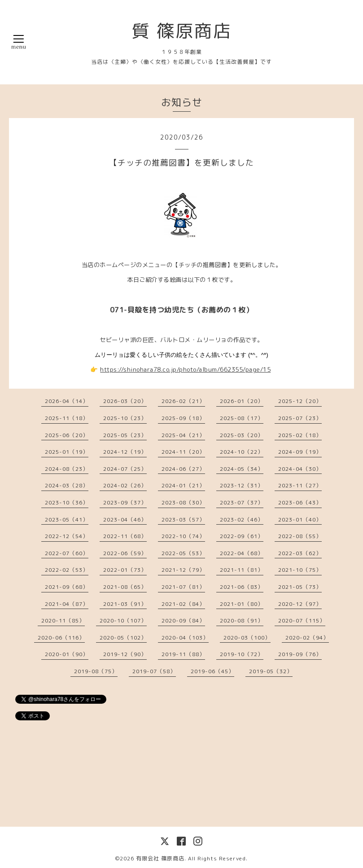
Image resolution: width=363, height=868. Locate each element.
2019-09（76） (300, 654)
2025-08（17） (242, 418)
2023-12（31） (242, 485)
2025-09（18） (183, 418)
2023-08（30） (183, 502)
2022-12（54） (67, 536)
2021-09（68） (67, 587)
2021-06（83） (242, 587)
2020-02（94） (307, 638)
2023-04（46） (125, 519)
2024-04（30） (300, 469)
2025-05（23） (125, 435)
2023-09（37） (125, 502)
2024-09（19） (300, 452)
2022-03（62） (300, 553)
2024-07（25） (125, 469)
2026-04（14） (67, 401)
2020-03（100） (247, 638)
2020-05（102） (123, 638)
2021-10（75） (300, 570)
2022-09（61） (242, 536)
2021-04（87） (67, 604)
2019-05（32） (271, 671)
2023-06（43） (300, 502)
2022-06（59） (125, 553)
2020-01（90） (67, 654)
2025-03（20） (242, 435)
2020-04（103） (185, 638)
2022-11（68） (125, 536)
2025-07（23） (300, 418)
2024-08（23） (67, 469)
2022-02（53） (67, 570)
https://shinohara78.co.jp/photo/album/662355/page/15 (185, 369)
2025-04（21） (183, 435)
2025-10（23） (125, 418)
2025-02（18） (300, 435)
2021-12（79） (183, 570)
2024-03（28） (67, 485)
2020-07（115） (302, 620)
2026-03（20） (125, 401)
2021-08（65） (125, 587)
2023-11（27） (300, 485)
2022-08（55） (300, 536)
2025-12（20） (300, 401)
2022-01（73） (125, 570)
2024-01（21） (183, 485)
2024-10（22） (242, 452)
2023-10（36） (67, 502)
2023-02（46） (242, 519)
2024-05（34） (242, 469)
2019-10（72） (242, 654)
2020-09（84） (183, 620)
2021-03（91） (125, 604)
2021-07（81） (183, 587)
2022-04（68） (242, 553)
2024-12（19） (125, 452)
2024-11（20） (183, 452)
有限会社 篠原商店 (160, 858)
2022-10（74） (183, 536)
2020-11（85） (63, 620)
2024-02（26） (125, 485)
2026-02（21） (183, 401)
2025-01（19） (67, 452)
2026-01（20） (242, 401)
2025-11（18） (67, 418)
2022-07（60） (67, 553)
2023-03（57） (183, 519)
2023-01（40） (300, 519)
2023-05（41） (67, 519)
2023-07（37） (242, 502)
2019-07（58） (154, 671)
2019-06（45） (212, 671)
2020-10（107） (123, 620)
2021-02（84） (183, 604)
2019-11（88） (183, 654)
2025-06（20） (67, 435)
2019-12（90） (125, 654)
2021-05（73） (300, 587)
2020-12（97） (300, 604)
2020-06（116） (61, 638)
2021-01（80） (242, 604)
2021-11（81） (242, 570)
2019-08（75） (96, 671)
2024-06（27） (183, 469)
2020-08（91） (242, 620)
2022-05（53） (183, 553)
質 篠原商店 (182, 31)
